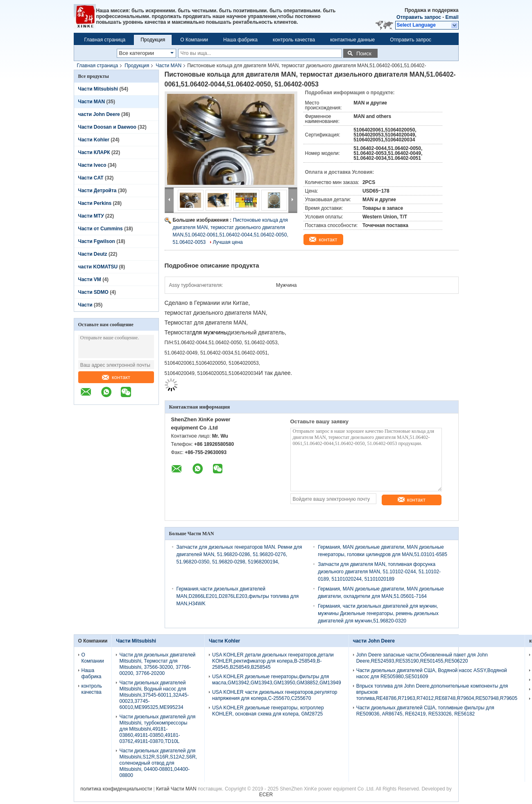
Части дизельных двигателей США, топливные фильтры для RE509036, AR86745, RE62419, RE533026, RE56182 (425, 711)
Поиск (364, 53)
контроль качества (294, 40)
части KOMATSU (98, 267)
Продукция (153, 40)
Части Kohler (94, 140)
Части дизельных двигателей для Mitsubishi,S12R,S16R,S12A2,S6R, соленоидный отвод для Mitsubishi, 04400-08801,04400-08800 (158, 763)
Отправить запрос (419, 17)
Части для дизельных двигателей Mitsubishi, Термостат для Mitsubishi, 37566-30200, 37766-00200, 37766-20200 (157, 664)
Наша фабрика (240, 40)
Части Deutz (93, 254)
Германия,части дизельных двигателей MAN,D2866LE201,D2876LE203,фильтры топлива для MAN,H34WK (238, 596)
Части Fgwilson (97, 241)
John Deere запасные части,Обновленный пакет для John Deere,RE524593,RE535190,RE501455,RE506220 (422, 658)
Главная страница (105, 40)
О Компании (194, 40)
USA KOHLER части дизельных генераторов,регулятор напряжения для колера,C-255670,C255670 (275, 695)
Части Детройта (97, 191)
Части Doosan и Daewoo (107, 127)
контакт (116, 377)
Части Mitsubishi (98, 89)
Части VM (90, 279)
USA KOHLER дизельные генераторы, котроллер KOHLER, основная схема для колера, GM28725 (268, 711)
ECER (266, 795)
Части (86, 305)
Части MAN (169, 66)
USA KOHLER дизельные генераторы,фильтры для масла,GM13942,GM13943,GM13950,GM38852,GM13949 (277, 680)
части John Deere (99, 114)
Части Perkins (95, 203)
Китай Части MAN (176, 789)
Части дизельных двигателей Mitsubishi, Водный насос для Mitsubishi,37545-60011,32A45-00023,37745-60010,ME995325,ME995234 (154, 695)
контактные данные (352, 40)
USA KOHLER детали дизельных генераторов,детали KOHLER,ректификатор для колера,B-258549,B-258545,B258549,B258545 (273, 661)
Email (452, 17)
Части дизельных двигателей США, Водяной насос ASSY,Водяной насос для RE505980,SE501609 (432, 673)
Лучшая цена (228, 242)
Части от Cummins (101, 229)
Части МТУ (91, 216)
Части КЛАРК (94, 152)
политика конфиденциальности (116, 789)
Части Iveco (92, 165)
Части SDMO (93, 292)
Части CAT (91, 178)
